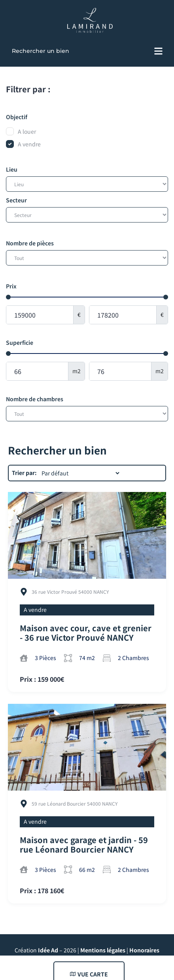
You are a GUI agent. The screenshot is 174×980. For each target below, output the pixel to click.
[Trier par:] (80, 473)
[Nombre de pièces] (87, 258)
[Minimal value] (87, 297)
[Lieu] (87, 184)
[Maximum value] (123, 315)
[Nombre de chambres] (87, 414)
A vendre (35, 610)
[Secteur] (87, 215)
